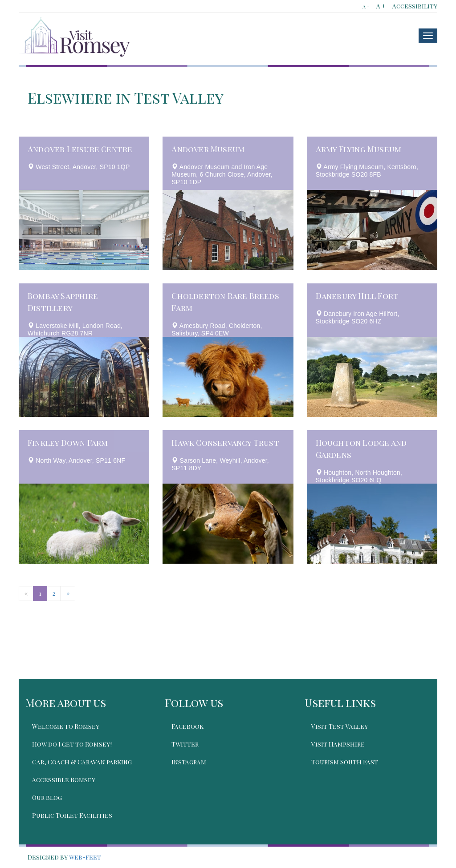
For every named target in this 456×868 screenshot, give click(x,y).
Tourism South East (345, 762)
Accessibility (415, 6)
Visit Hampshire (338, 744)
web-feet (85, 857)
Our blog (47, 797)
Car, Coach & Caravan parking (82, 762)
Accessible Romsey (64, 780)
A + (381, 6)
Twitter (185, 744)
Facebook (187, 726)
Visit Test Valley (340, 726)
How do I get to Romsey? (72, 744)
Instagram (189, 762)
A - (366, 6)
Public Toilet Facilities (72, 815)
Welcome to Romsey (66, 726)
